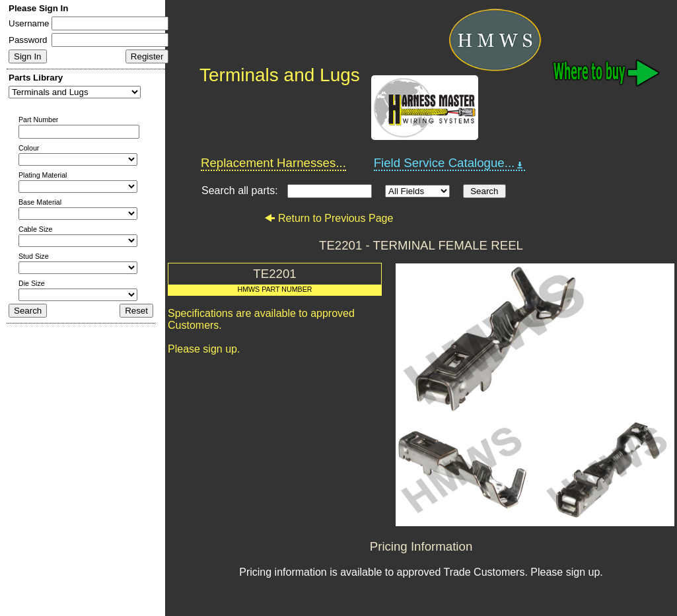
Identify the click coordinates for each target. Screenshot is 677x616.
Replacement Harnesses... (273, 163)
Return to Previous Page (329, 218)
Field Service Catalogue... (450, 163)
